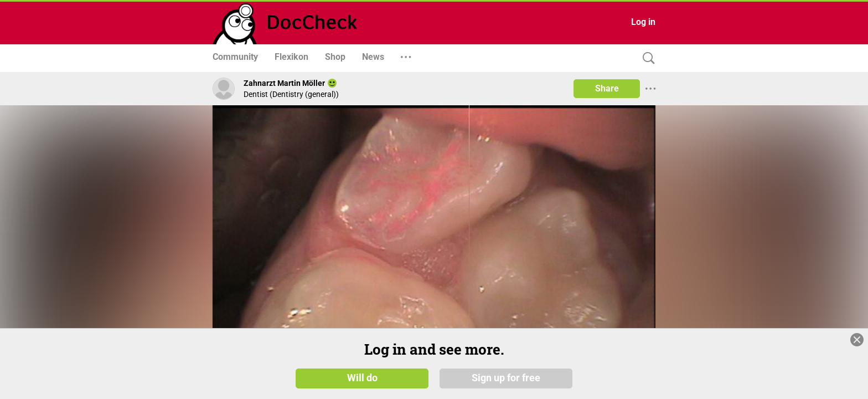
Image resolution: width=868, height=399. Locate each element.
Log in (643, 22)
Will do (362, 382)
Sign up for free (506, 382)
